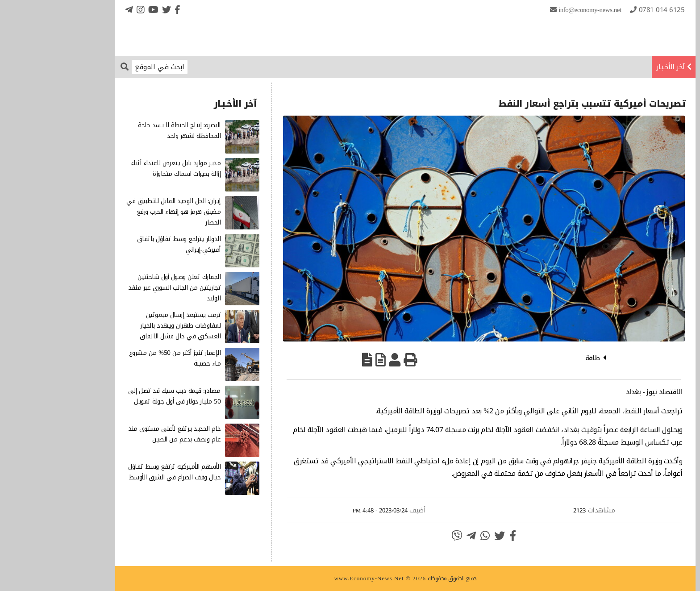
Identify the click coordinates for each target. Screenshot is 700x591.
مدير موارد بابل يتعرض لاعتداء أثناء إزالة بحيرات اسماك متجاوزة (121, 169)
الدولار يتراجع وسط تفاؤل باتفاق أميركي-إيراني (124, 244)
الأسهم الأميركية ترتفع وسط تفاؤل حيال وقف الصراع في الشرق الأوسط (119, 472)
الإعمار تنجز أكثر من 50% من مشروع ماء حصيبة (119, 358)
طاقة (537, 358)
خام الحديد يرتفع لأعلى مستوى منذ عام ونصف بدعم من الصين (119, 434)
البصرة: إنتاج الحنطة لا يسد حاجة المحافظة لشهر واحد (124, 131)
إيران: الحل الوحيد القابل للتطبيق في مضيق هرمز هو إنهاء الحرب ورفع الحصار (118, 212)
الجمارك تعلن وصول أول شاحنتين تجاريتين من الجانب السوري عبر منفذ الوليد (119, 288)
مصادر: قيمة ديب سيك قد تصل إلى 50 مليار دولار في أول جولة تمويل (119, 396)
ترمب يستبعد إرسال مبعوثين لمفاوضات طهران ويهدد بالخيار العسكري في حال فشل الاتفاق (125, 326)
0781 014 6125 (606, 10)
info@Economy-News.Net (534, 10)
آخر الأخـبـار (615, 67)
